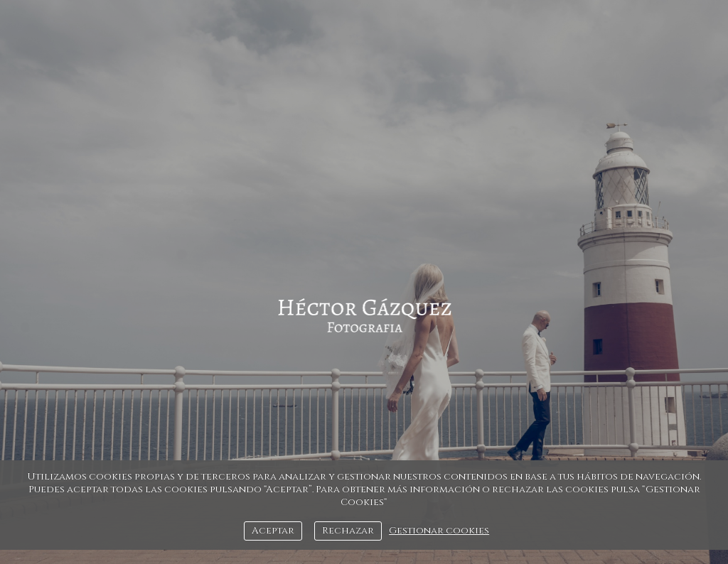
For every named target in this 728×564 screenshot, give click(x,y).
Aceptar (273, 531)
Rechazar (348, 531)
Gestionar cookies (439, 531)
